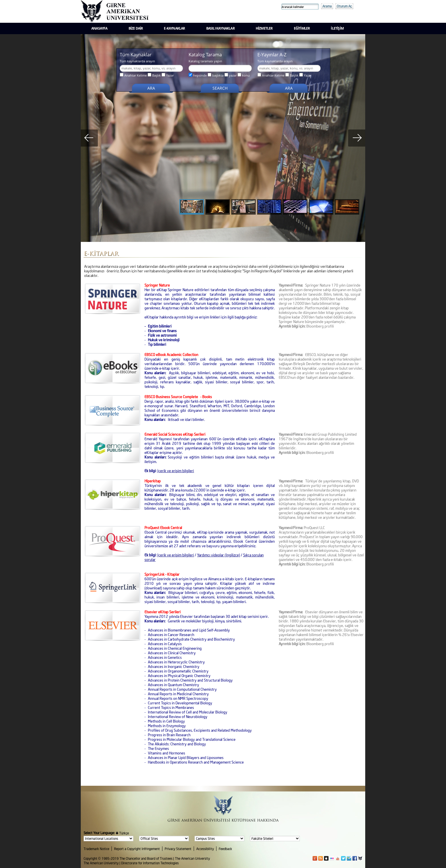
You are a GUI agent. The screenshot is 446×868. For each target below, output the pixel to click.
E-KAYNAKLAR (174, 28)
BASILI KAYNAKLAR (220, 28)
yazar (231, 75)
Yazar (168, 75)
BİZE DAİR (136, 28)
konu (244, 75)
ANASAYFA (99, 28)
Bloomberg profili (320, 564)
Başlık (154, 75)
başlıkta (216, 75)
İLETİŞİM (337, 28)
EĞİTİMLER (302, 28)
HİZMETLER (264, 28)
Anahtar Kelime (133, 75)
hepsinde (198, 75)
